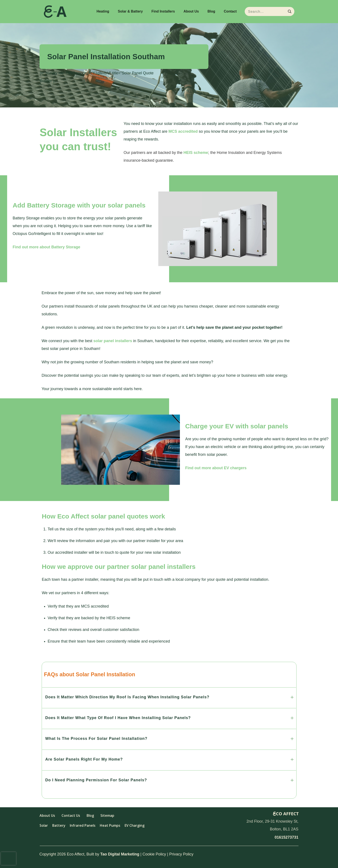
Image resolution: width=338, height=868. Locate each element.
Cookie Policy (154, 854)
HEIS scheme (196, 153)
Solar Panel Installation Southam (106, 57)
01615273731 (286, 837)
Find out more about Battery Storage (47, 247)
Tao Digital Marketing (120, 854)
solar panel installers (113, 341)
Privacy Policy (181, 854)
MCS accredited (183, 131)
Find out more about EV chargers (216, 468)
